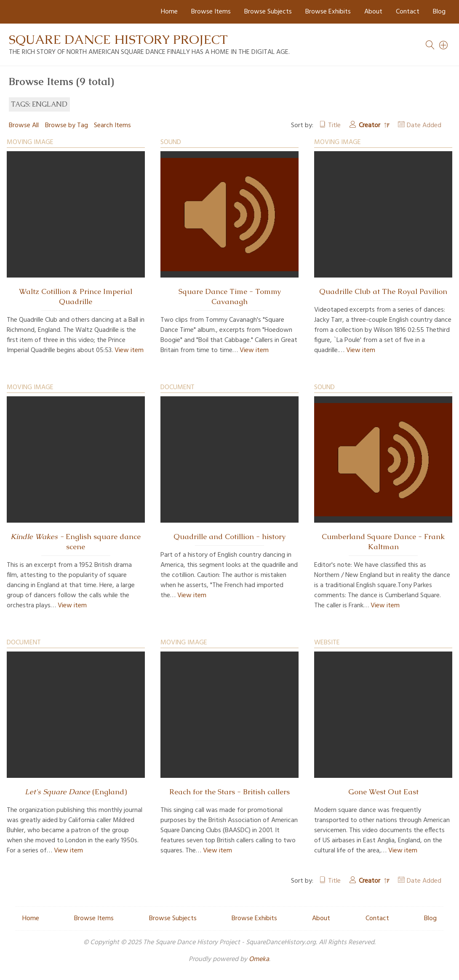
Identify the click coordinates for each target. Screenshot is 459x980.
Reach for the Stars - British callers (229, 792)
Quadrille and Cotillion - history (229, 537)
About (373, 12)
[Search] (444, 45)
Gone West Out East (383, 792)
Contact (408, 12)
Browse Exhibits (328, 12)
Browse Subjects (268, 12)
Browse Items (211, 12)
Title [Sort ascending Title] (334, 126)
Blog (439, 12)
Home (169, 12)
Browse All (24, 126)
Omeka (259, 959)
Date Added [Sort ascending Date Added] (424, 126)
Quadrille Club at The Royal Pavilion (383, 291)
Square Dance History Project (118, 39)
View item (129, 350)
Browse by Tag (67, 126)
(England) (76, 792)
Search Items (112, 126)
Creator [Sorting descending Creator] (370, 126)
